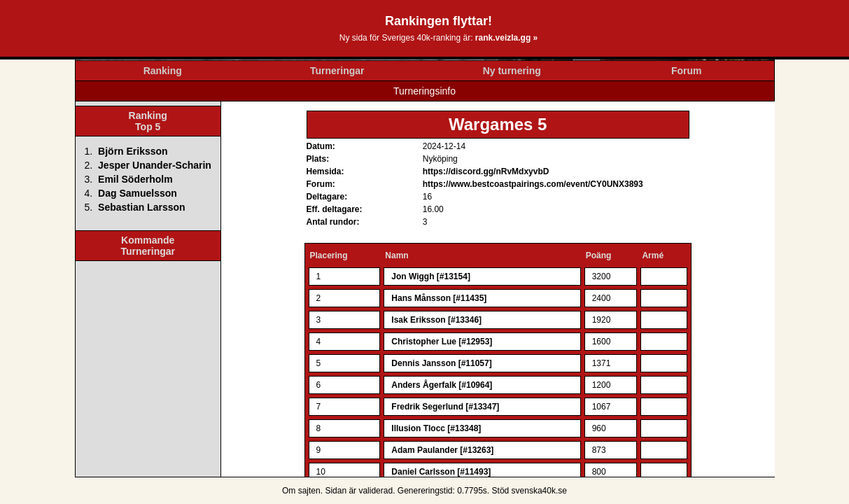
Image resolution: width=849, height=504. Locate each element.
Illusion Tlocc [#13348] (436, 428)
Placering (329, 255)
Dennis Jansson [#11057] (441, 363)
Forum (687, 71)
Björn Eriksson (133, 151)
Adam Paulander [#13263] (442, 450)
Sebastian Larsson (142, 207)
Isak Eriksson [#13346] (436, 320)
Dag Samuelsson (138, 193)
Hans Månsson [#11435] (439, 298)
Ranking (163, 71)
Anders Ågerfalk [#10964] (442, 385)
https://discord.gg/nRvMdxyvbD (486, 171)
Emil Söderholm (135, 179)
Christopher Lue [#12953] (442, 342)
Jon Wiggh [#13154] (431, 276)
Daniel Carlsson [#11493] (441, 472)
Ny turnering (512, 71)
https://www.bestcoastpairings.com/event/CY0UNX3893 (533, 184)
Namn (397, 255)
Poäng (599, 255)
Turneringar (337, 71)
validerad (376, 491)
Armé (653, 255)
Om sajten (301, 491)
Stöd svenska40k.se (529, 491)
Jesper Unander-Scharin (155, 165)
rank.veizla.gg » (506, 38)
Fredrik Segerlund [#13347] (445, 407)
